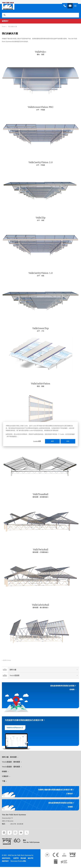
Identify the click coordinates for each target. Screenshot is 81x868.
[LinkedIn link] (4, 833)
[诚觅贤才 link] (40, 21)
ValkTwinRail (41, 550)
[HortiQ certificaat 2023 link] (56, 863)
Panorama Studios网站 (18, 862)
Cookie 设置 (37, 441)
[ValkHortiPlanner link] (15, 728)
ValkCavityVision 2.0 (40, 163)
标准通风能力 (44, 497)
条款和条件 (5, 862)
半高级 (43, 110)
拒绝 (68, 441)
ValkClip (41, 218)
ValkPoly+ (41, 52)
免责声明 (16, 859)
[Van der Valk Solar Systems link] (73, 856)
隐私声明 (31, 859)
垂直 (38, 386)
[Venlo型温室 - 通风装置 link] (40, 767)
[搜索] (5, 15)
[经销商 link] (40, 772)
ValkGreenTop (40, 329)
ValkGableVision (40, 384)
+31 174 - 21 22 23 (17, 824)
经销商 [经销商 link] (72, 690)
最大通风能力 (44, 608)
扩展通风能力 (44, 552)
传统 (43, 220)
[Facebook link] (11, 833)
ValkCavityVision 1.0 (40, 273)
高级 (43, 55)
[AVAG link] (64, 856)
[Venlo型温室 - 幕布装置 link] (40, 762)
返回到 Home (7, 660)
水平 (37, 110)
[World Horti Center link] (64, 863)
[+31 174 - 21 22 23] (65, 6)
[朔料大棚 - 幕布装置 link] (40, 757)
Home (4, 27)
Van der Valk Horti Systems (8, 6)
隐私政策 (55, 430)
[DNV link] (47, 856)
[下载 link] (40, 781)
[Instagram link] (18, 833)
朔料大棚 (13, 670)
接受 (52, 441)
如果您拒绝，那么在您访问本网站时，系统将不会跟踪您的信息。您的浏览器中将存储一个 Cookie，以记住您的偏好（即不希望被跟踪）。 (40, 435)
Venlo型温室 (14, 676)
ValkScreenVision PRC (40, 107)
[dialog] (40, 434)
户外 (43, 331)
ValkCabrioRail (40, 605)
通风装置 (35, 497)
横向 (38, 55)
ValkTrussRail (40, 494)
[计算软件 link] (40, 776)
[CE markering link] (56, 856)
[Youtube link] (24, 833)
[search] (40, 15)
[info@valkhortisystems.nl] (70, 6)
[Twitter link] (31, 833)
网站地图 (23, 859)
